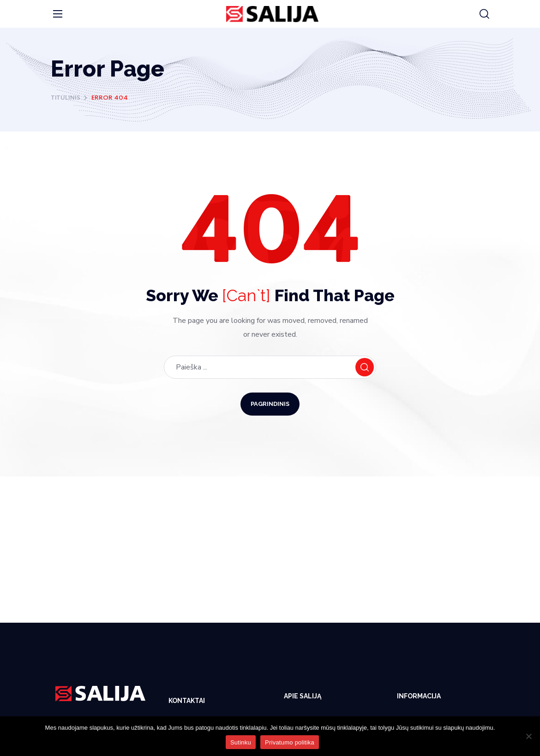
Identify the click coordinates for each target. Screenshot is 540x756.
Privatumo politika (290, 742)
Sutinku (241, 742)
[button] (484, 14)
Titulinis (66, 98)
